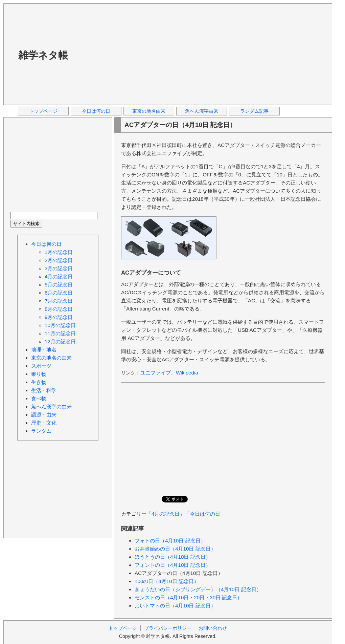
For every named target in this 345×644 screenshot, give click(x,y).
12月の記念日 (60, 341)
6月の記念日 (59, 293)
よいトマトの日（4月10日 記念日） (175, 606)
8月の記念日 (59, 309)
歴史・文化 (44, 423)
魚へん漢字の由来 (51, 406)
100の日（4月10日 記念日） (167, 581)
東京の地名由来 (149, 111)
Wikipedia (187, 373)
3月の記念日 (59, 268)
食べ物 (39, 398)
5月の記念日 (59, 285)
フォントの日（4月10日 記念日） (173, 565)
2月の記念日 (59, 260)
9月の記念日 (59, 317)
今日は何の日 (96, 111)
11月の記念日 (60, 333)
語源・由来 (44, 415)
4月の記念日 (166, 514)
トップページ (43, 111)
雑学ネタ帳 (43, 55)
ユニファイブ (156, 373)
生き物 (39, 382)
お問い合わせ (213, 628)
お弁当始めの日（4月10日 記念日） (175, 549)
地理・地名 (44, 350)
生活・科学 (44, 390)
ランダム (41, 431)
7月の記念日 (59, 301)
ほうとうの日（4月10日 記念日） (173, 557)
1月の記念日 (59, 252)
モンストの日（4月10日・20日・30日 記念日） (188, 597)
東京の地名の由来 (51, 358)
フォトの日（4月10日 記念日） (170, 541)
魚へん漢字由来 (202, 111)
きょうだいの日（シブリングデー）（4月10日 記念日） (198, 589)
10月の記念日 (60, 325)
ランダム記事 (254, 111)
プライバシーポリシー (168, 628)
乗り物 (39, 374)
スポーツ (41, 366)
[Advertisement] (165, 54)
